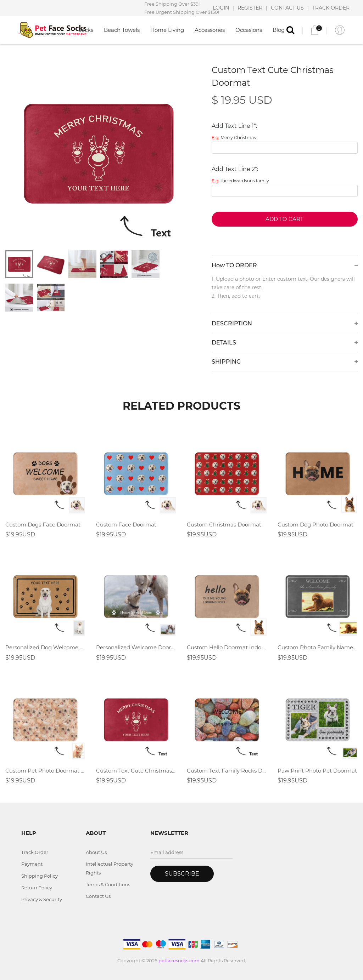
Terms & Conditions (108, 884)
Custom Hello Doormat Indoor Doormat (227, 647)
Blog (279, 30)
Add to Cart (284, 219)
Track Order (35, 852)
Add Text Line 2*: (235, 169)
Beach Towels (122, 30)
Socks (86, 30)
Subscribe (182, 874)
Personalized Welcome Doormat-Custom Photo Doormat (136, 647)
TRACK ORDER (331, 8)
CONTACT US (287, 8)
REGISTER (250, 8)
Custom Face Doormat (126, 525)
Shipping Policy (40, 876)
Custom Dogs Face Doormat (43, 525)
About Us (96, 852)
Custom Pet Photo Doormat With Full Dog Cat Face (45, 771)
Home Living (167, 30)
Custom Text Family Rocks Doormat (227, 771)
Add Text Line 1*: (234, 126)
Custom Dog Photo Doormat (315, 525)
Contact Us (98, 896)
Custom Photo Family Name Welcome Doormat (318, 647)
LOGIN (221, 8)
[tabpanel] (99, 153)
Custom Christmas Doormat (224, 525)
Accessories (210, 30)
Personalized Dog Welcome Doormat (45, 647)
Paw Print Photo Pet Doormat (317, 771)
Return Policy (37, 888)
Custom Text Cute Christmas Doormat (136, 771)
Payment (32, 864)
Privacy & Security (42, 899)
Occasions (249, 30)
